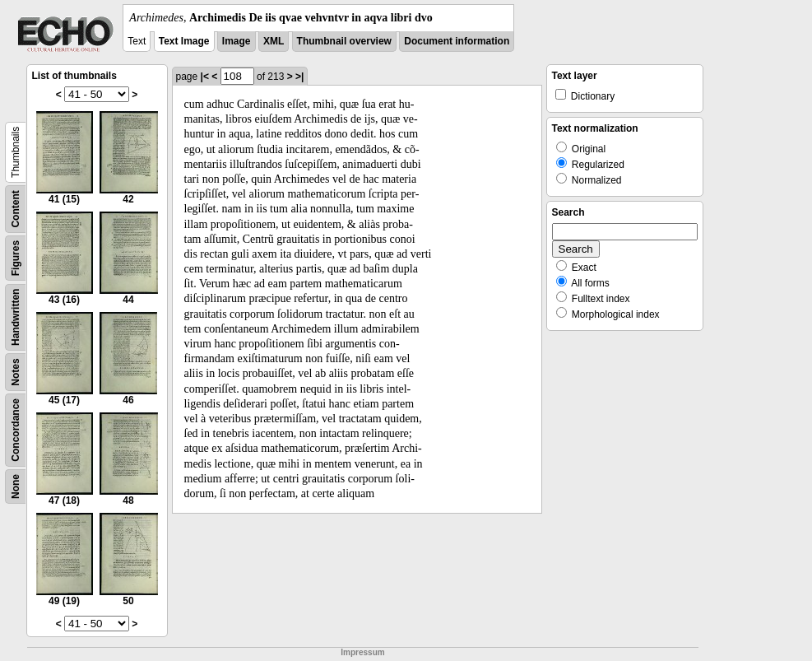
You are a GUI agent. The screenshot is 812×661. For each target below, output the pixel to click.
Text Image (184, 41)
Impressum (362, 652)
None (16, 486)
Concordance (16, 430)
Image (237, 41)
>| (299, 77)
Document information (457, 41)
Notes (16, 372)
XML (274, 41)
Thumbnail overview (344, 41)
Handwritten (16, 317)
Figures (16, 258)
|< (205, 77)
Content (16, 209)
